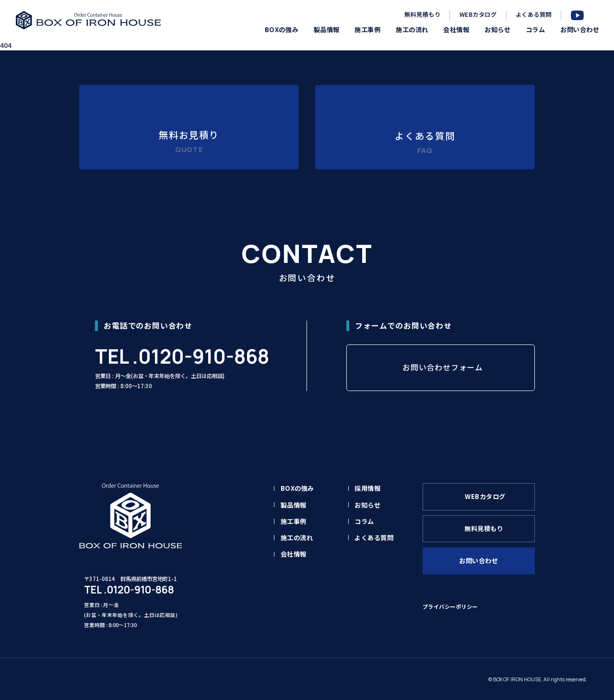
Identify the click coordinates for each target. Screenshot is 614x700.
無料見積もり (422, 14)
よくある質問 (534, 14)
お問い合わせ (478, 561)
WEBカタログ (478, 14)
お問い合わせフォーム (443, 367)
